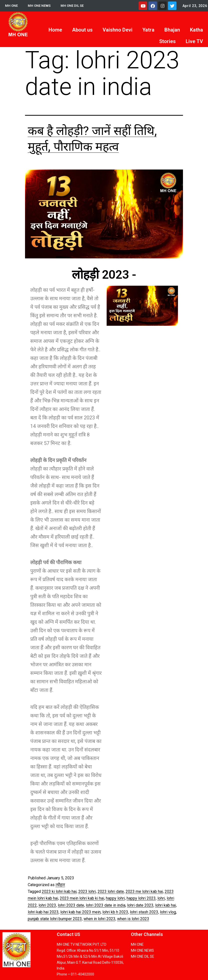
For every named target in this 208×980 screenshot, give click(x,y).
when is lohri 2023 (133, 919)
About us (82, 30)
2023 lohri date (111, 891)
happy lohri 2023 (141, 898)
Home (55, 30)
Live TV (194, 41)
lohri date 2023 (140, 905)
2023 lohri (87, 891)
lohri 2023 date (71, 905)
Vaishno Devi (118, 30)
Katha (196, 30)
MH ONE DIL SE (74, 6)
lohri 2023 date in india (106, 905)
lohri (161, 898)
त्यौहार (60, 885)
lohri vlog (168, 912)
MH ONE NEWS (40, 6)
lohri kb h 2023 (115, 912)
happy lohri (115, 898)
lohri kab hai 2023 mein (80, 912)
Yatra (148, 30)
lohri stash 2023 (144, 912)
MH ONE (12, 6)
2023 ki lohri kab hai (59, 891)
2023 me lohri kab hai (144, 891)
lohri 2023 (47, 905)
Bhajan (172, 30)
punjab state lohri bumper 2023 (55, 919)
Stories (167, 41)
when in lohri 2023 (99, 919)
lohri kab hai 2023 (43, 912)
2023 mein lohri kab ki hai (82, 898)
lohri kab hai (166, 905)
